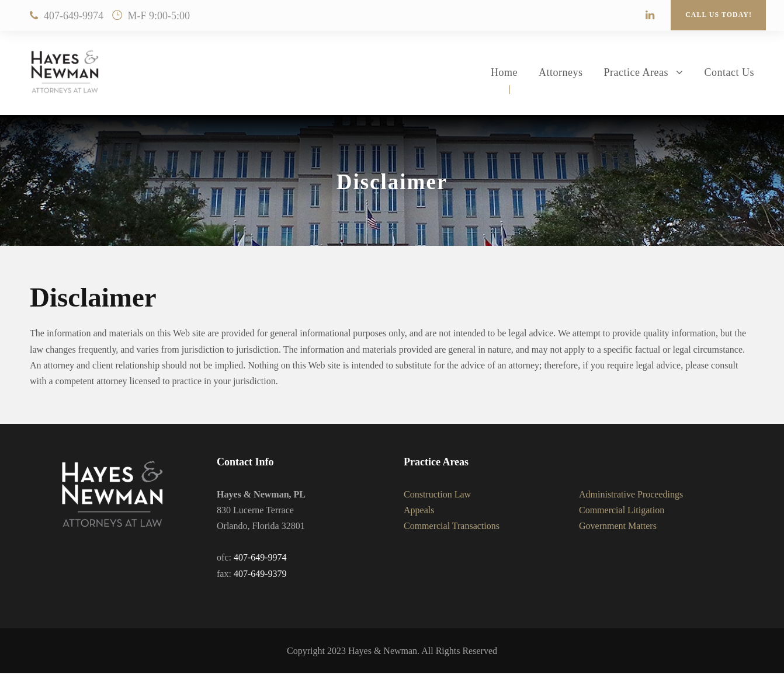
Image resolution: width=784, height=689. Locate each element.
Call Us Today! (719, 15)
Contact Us (730, 72)
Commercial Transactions (452, 526)
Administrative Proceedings (631, 494)
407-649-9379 (260, 574)
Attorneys (561, 72)
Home (504, 72)
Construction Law (437, 494)
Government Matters (618, 526)
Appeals (419, 510)
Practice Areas (636, 72)
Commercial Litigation (622, 510)
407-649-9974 (74, 16)
